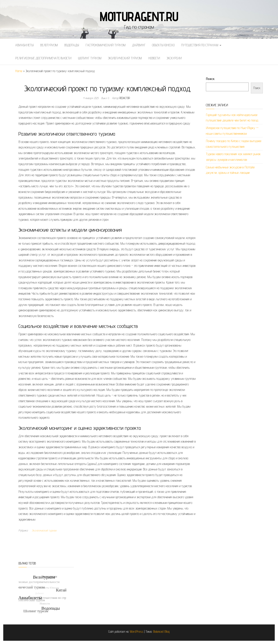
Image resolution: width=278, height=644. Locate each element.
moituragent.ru (139, 16)
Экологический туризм (125, 58)
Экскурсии (174, 58)
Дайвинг (139, 45)
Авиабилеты (24, 45)
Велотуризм (49, 45)
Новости (154, 58)
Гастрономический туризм (106, 45)
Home (19, 71)
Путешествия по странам (201, 45)
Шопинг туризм (90, 58)
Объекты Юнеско (163, 45)
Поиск (210, 79)
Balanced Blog (161, 632)
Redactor (125, 98)
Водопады (72, 45)
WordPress (136, 632)
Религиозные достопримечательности (43, 58)
